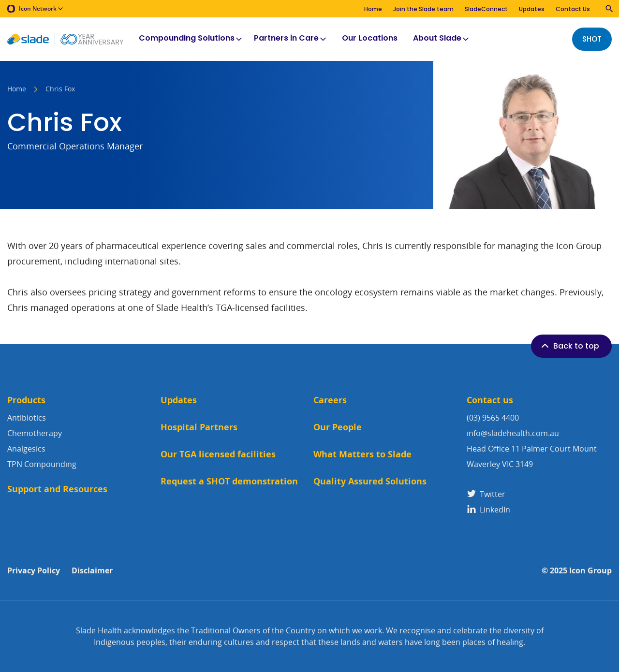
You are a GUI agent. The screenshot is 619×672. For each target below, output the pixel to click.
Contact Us (573, 9)
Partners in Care (291, 39)
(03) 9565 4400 (493, 418)
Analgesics (26, 449)
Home (373, 9)
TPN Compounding (42, 464)
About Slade (442, 39)
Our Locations (370, 39)
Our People (338, 427)
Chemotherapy (35, 433)
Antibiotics (27, 418)
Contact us (490, 400)
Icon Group (590, 571)
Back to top (569, 346)
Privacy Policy (34, 571)
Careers (330, 400)
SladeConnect (486, 9)
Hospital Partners (199, 427)
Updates (532, 9)
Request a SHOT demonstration (229, 481)
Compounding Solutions (191, 39)
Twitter (486, 494)
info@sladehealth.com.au (513, 433)
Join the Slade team (423, 9)
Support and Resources (57, 489)
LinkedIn (488, 510)
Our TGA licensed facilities (218, 454)
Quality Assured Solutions (370, 481)
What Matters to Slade (362, 454)
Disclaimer (92, 571)
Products (26, 400)
